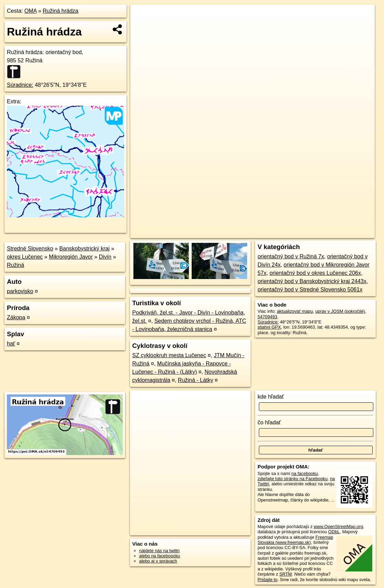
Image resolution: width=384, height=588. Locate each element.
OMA (31, 11)
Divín (105, 257)
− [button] (142, 27)
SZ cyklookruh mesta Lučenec (169, 355)
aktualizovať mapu (295, 311)
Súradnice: (20, 85)
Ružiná (16, 265)
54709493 (267, 317)
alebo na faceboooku (160, 556)
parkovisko (20, 291)
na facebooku (305, 473)
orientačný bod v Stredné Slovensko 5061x (310, 290)
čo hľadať (269, 422)
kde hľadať (271, 397)
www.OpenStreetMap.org (338, 527)
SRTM (286, 574)
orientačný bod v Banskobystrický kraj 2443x (312, 281)
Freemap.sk (295, 233)
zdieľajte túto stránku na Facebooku (292, 479)
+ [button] (142, 16)
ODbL (334, 532)
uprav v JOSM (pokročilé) (340, 311)
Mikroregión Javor (71, 257)
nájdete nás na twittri (159, 551)
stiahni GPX (269, 327)
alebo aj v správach (158, 561)
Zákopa (16, 317)
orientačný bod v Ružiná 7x (291, 256)
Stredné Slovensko (30, 249)
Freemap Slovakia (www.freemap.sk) (295, 540)
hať (11, 344)
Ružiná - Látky (195, 380)
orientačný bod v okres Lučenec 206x (315, 273)
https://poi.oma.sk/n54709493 (345, 233)
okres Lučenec (25, 257)
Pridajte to (267, 580)
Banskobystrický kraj (84, 249)
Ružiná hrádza (60, 11)
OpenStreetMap (260, 233)
